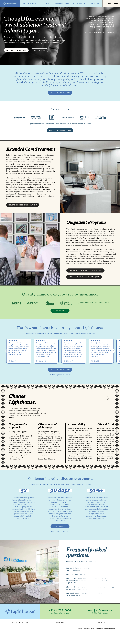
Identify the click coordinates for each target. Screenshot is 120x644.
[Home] (10, 4)
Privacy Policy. (99, 640)
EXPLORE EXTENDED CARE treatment (23, 216)
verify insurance (40, 50)
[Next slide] (105, 409)
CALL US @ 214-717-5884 (16, 50)
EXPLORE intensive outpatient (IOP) (84, 288)
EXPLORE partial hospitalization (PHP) (85, 282)
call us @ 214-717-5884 (60, 93)
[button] (113, 362)
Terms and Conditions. (110, 640)
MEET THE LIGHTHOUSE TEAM (60, 141)
